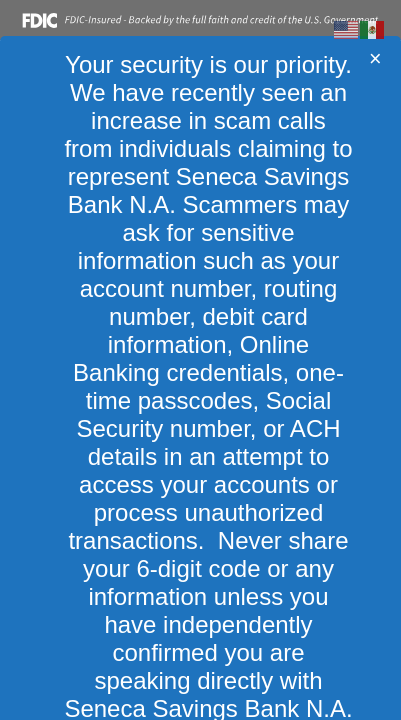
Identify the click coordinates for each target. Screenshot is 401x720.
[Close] (375, 59)
